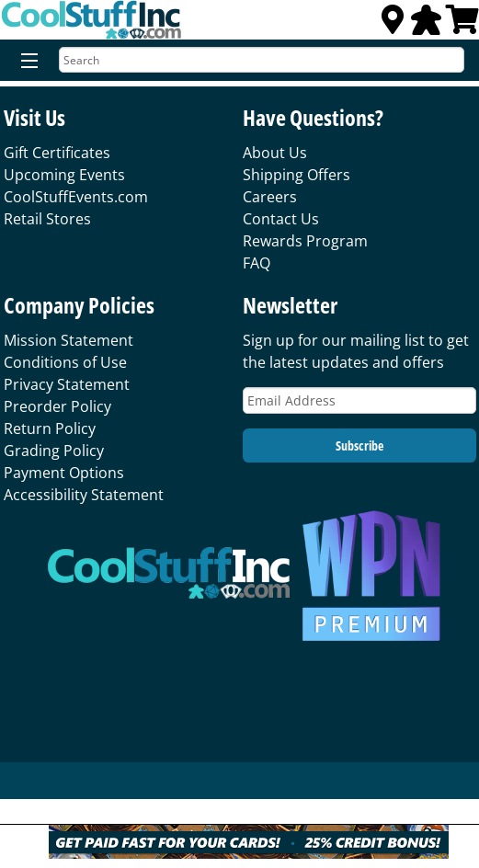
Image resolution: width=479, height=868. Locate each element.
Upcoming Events (64, 175)
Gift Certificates (57, 153)
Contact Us (281, 219)
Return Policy (50, 428)
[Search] (262, 60)
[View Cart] (462, 25)
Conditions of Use (65, 362)
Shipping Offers (297, 175)
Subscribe (359, 445)
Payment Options (64, 473)
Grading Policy (54, 451)
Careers (270, 197)
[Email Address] (359, 400)
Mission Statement (68, 340)
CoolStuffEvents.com (76, 197)
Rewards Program (305, 241)
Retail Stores (47, 219)
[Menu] (25, 62)
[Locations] (393, 25)
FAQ (257, 263)
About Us (275, 153)
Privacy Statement (67, 384)
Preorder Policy (57, 406)
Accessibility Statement (84, 495)
